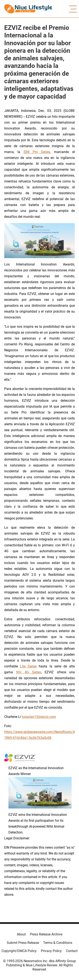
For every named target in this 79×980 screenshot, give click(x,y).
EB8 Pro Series (37, 152)
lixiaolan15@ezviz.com (39, 717)
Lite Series (28, 666)
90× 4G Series (29, 672)
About (21, 934)
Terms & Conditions (58, 943)
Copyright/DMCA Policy (19, 951)
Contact (72, 951)
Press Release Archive (46, 934)
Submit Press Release (23, 943)
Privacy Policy (51, 951)
